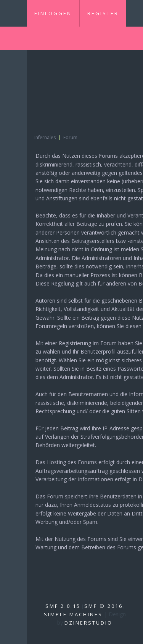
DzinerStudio (88, 623)
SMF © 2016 (104, 606)
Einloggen (53, 13)
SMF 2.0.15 (63, 606)
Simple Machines (73, 614)
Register (103, 13)
